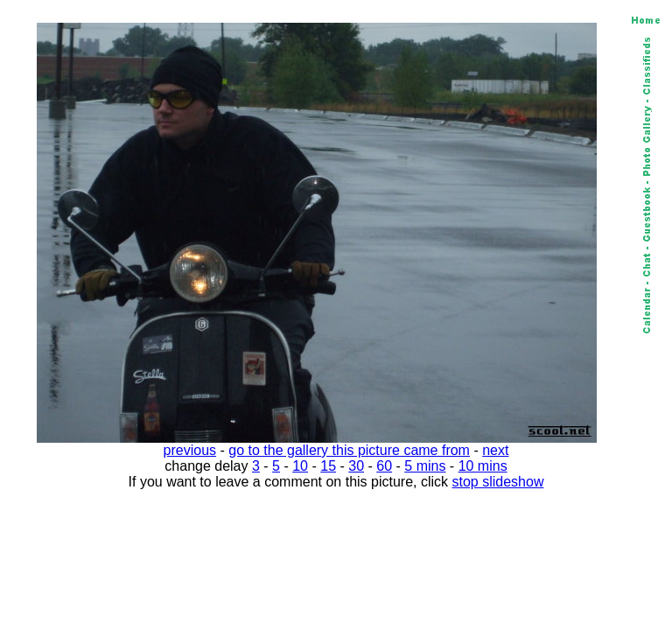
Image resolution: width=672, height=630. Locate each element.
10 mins (483, 466)
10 (300, 466)
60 (384, 466)
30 (356, 466)
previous (190, 450)
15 (328, 466)
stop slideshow (498, 482)
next (495, 450)
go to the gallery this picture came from (349, 450)
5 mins (425, 466)
